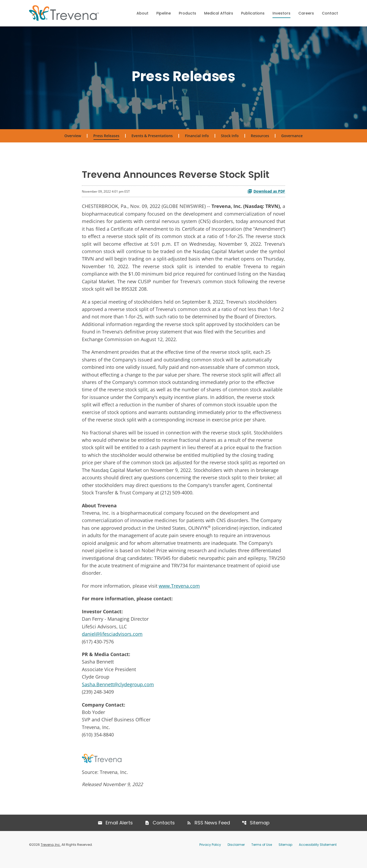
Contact (330, 13)
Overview (73, 139)
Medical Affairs (219, 13)
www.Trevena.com (179, 593)
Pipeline (164, 13)
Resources (260, 139)
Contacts (164, 832)
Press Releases (106, 139)
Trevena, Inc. (51, 854)
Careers (306, 13)
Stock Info (230, 139)
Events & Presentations (152, 139)
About (142, 13)
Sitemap (260, 832)
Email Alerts (119, 832)
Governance (292, 139)
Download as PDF (266, 194)
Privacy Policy (210, 854)
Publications (253, 13)
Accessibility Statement (318, 854)
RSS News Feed (212, 832)
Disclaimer (236, 854)
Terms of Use (262, 854)
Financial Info (197, 139)
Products (187, 13)
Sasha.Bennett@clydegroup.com (118, 693)
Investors (281, 13)
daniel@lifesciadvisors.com (112, 642)
